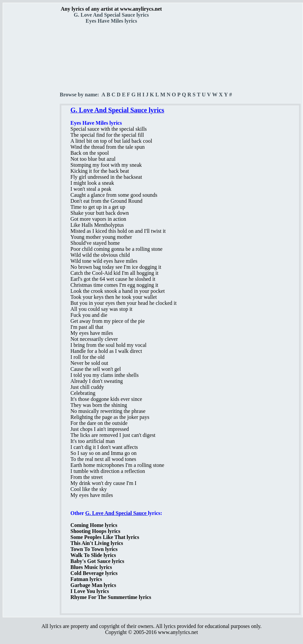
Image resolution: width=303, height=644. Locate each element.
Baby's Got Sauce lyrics (97, 561)
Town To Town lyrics (94, 549)
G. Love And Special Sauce (117, 513)
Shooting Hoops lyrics (95, 531)
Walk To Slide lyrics (93, 555)
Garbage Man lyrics (93, 585)
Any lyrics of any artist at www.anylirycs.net (111, 9)
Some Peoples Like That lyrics (105, 537)
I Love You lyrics (90, 591)
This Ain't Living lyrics (97, 543)
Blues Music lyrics (91, 567)
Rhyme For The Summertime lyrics (111, 597)
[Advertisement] (32, 117)
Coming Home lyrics (94, 525)
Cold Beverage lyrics (94, 573)
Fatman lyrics (86, 579)
